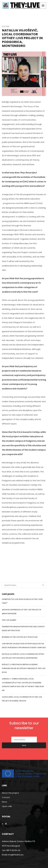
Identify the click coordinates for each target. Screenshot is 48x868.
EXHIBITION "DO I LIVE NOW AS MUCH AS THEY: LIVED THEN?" (22, 601)
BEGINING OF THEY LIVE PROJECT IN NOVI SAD (20, 637)
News (4, 802)
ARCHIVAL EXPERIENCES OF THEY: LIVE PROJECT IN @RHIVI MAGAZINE (22, 612)
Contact (6, 797)
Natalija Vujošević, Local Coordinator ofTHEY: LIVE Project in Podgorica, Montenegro (23, 656)
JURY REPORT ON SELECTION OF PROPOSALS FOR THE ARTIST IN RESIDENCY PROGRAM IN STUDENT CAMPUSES (24, 646)
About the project (10, 793)
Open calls (7, 806)
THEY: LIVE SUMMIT (9, 620)
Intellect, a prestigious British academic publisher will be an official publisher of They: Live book (24, 668)
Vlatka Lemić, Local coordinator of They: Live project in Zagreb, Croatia (22, 699)
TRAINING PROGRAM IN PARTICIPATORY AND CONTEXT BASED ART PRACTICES (23, 629)
